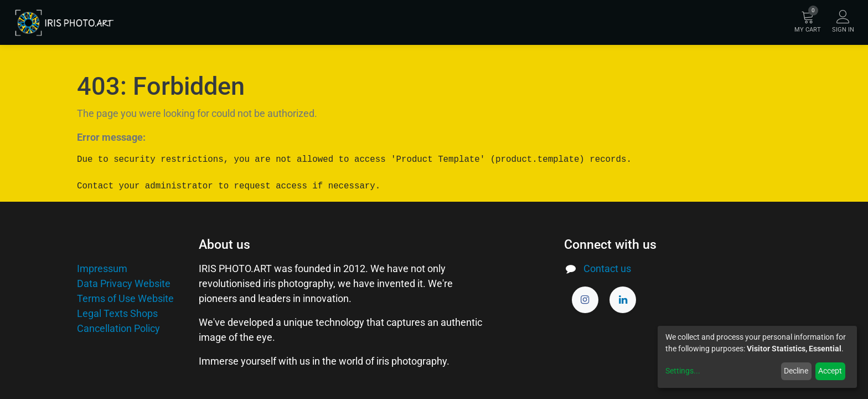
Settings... (683, 371)
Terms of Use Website (125, 298)
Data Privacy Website (124, 283)
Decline (796, 371)
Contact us (607, 268)
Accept (830, 371)
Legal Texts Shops (117, 313)
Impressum (102, 268)
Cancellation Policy (118, 328)
